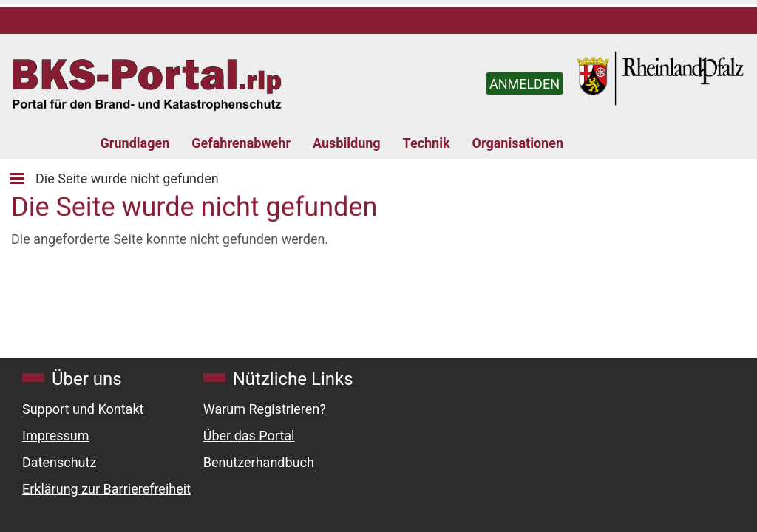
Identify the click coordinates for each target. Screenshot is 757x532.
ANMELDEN (525, 84)
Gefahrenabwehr (241, 143)
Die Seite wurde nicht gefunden (127, 178)
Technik (427, 143)
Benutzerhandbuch (259, 462)
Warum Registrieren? (265, 409)
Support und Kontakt (83, 409)
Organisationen (518, 143)
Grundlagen (135, 143)
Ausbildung (347, 143)
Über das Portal (249, 436)
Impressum (56, 436)
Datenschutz (59, 462)
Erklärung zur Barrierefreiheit (106, 489)
